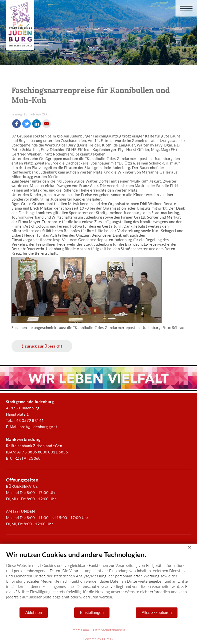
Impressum (80, 630)
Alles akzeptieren (157, 613)
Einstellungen (92, 613)
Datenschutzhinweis (109, 630)
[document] (98, 579)
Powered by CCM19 (99, 639)
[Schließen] (189, 547)
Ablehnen (34, 613)
